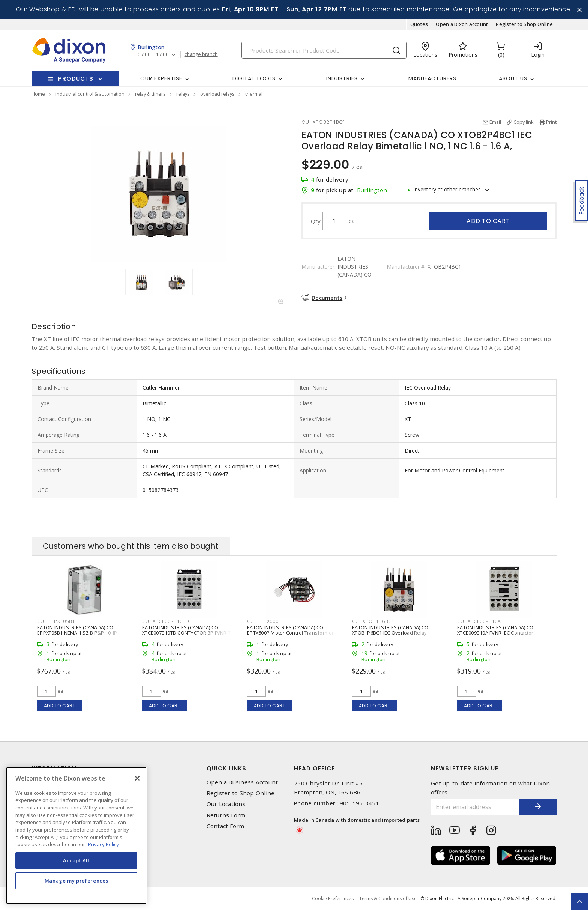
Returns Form (226, 815)
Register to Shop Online (524, 24)
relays (183, 94)
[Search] (324, 50)
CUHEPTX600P (264, 621)
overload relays (217, 94)
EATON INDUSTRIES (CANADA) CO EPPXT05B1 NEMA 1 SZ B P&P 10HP (77, 630)
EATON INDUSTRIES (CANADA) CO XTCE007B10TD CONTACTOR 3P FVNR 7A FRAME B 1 (188, 633)
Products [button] (76, 79)
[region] (76, 836)
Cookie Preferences (333, 899)
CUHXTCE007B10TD (166, 621)
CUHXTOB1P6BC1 (373, 621)
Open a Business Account (242, 782)
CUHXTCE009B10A (479, 621)
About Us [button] (513, 78)
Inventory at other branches (448, 189)
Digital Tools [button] (254, 78)
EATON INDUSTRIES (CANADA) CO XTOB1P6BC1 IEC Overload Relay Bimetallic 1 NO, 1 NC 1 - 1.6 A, (390, 633)
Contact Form (226, 826)
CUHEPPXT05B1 (56, 621)
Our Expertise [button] (161, 78)
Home (38, 94)
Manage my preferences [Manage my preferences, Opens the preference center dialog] (76, 881)
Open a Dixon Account (462, 24)
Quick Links (226, 768)
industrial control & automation (90, 94)
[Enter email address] (475, 807)
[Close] (137, 778)
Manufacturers (432, 78)
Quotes (419, 24)
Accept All (76, 860)
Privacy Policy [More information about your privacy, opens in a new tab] (103, 844)
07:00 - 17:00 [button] (153, 55)
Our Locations (226, 804)
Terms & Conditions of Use (388, 899)
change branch (201, 54)
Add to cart (488, 221)
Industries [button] (342, 78)
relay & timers (150, 94)
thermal (254, 94)
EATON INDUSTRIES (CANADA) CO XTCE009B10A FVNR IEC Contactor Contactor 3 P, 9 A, (495, 633)
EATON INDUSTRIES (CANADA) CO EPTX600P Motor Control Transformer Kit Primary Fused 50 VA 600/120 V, (294, 633)
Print (551, 122)
